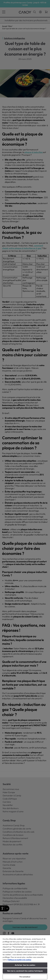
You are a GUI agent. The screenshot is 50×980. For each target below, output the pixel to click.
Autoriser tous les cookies (25, 965)
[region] (25, 957)
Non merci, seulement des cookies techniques (25, 971)
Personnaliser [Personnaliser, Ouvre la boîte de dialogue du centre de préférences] (25, 977)
